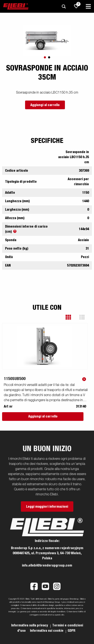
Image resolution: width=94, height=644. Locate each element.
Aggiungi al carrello (45, 105)
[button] (71, 317)
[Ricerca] (64, 6)
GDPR (71, 631)
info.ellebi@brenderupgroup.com (47, 565)
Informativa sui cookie (47, 631)
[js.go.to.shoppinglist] (76, 6)
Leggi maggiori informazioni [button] (47, 507)
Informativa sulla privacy (30, 625)
